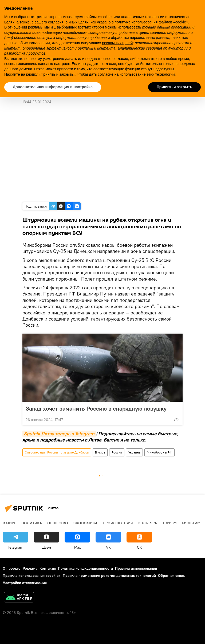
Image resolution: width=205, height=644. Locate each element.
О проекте (12, 568)
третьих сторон (91, 27)
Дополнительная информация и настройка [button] (53, 87)
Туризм (169, 523)
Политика (32, 523)
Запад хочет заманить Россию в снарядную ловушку (96, 408)
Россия (117, 452)
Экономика (85, 523)
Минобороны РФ (159, 452)
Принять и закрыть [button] (174, 87)
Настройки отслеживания (25, 583)
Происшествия (118, 523)
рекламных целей (117, 43)
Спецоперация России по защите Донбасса (57, 452)
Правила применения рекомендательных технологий (109, 576)
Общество (58, 523)
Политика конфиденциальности (85, 568)
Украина (134, 452)
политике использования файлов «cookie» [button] (151, 22)
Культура (148, 523)
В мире (100, 452)
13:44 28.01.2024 (37, 102)
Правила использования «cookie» (32, 576)
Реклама (30, 568)
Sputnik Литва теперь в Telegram (59, 434)
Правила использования (136, 568)
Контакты (48, 568)
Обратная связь (171, 576)
